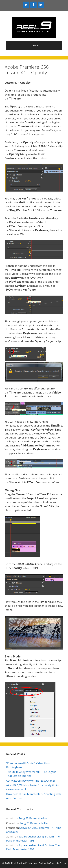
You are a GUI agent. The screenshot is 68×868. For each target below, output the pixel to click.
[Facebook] (33, 5)
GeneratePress (58, 863)
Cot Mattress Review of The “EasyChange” (31, 781)
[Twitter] (26, 5)
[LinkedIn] (41, 5)
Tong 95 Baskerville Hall (33, 818)
